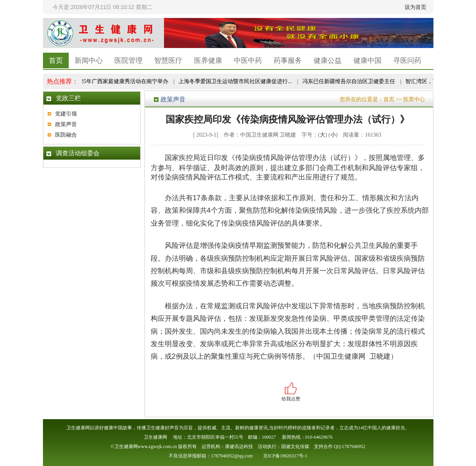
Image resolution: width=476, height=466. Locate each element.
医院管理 (128, 60)
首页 (56, 60)
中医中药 (248, 60)
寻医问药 (407, 60)
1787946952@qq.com (232, 456)
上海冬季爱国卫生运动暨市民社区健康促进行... (236, 81)
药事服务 (288, 60)
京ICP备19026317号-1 (285, 456)
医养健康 (208, 60)
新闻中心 (89, 60)
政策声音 (66, 124)
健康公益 (328, 60)
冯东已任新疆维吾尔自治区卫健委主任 (349, 81)
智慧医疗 (168, 60)
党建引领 (66, 114)
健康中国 (367, 60)
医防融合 (66, 135)
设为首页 (415, 7)
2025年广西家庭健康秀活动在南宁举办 (122, 81)
